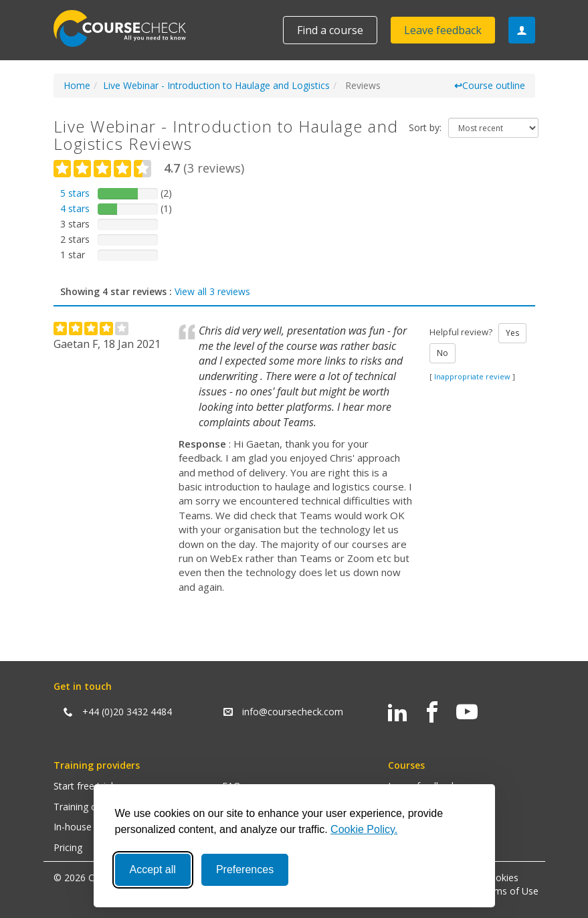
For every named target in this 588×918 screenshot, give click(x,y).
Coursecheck (127, 28)
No (443, 353)
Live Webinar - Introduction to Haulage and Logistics (216, 85)
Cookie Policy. (364, 829)
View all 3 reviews (212, 291)
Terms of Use (509, 891)
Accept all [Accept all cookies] (153, 869)
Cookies (501, 878)
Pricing (68, 847)
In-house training (90, 827)
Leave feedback (443, 30)
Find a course (330, 30)
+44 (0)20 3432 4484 (127, 712)
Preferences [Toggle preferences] (245, 869)
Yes (512, 333)
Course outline (490, 85)
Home (77, 85)
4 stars (75, 208)
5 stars (75, 193)
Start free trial (83, 786)
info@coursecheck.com (293, 712)
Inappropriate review (472, 376)
